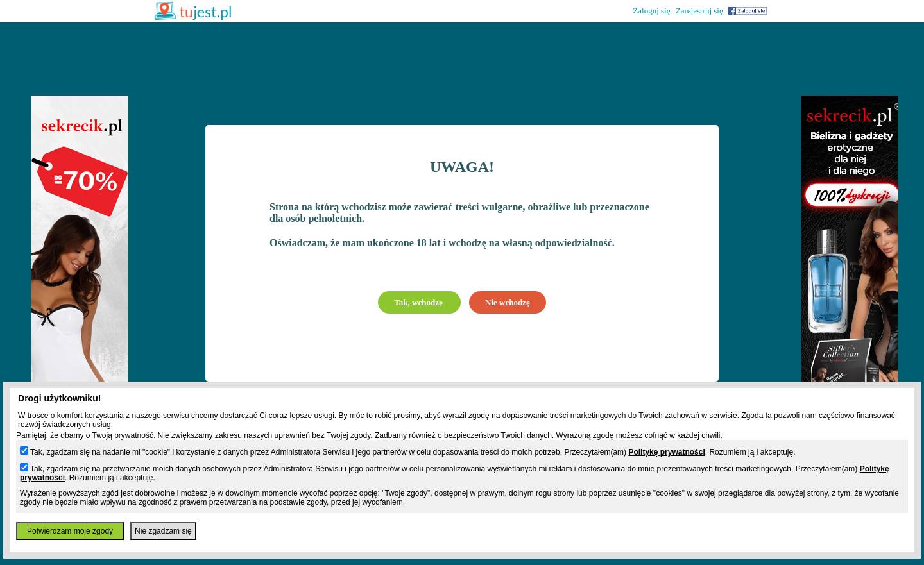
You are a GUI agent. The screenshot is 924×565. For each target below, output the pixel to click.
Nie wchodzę (508, 302)
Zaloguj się (651, 11)
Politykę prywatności (666, 452)
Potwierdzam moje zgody (70, 531)
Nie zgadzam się (163, 531)
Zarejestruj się (699, 11)
